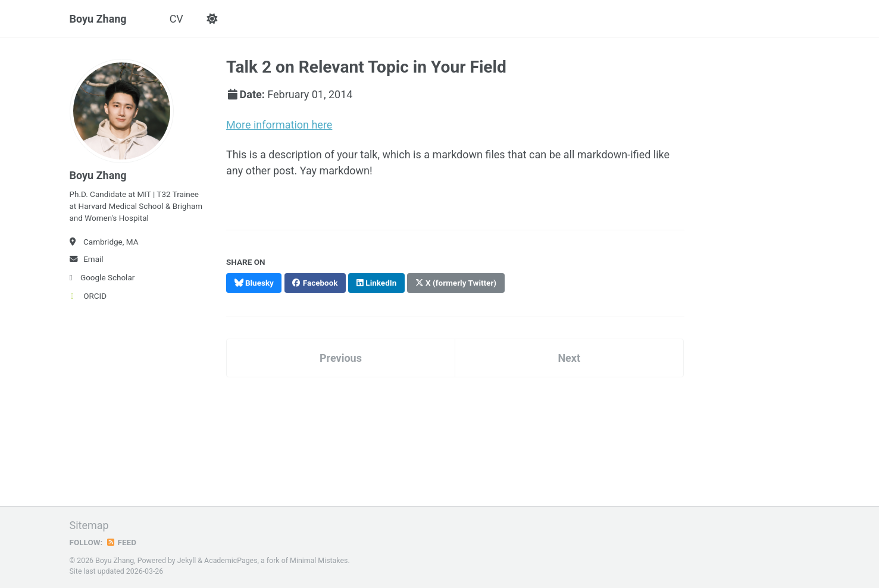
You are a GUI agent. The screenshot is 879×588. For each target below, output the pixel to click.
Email (87, 259)
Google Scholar (102, 277)
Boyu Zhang (98, 19)
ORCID (88, 296)
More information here (279, 125)
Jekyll (187, 561)
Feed (121, 542)
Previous (341, 358)
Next (569, 358)
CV (176, 19)
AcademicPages (231, 561)
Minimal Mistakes (319, 561)
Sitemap (89, 525)
